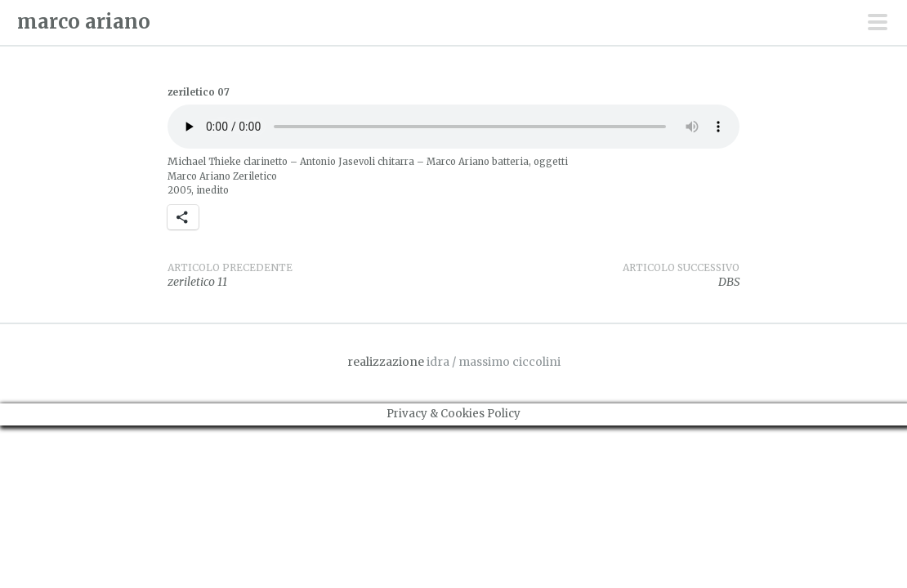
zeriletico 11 (311, 275)
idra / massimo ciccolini (494, 362)
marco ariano (84, 22)
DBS (596, 275)
